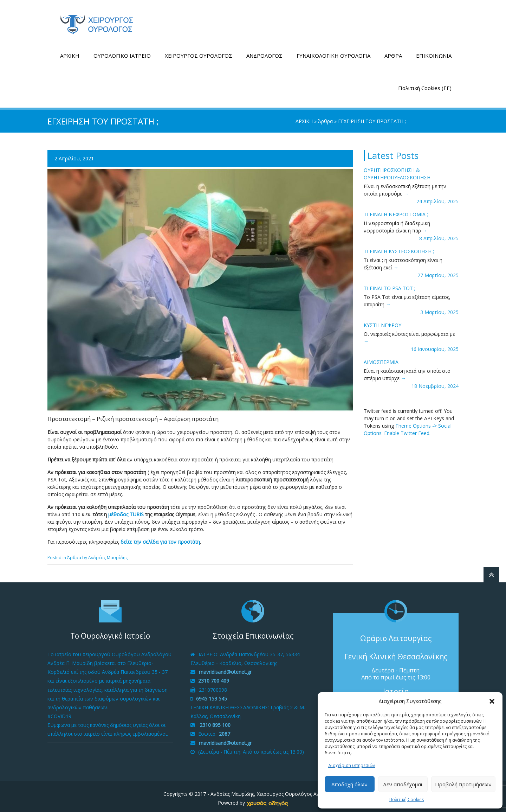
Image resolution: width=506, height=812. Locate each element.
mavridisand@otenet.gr (225, 668)
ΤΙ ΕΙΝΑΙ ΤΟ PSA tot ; (390, 284)
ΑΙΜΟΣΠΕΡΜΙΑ (381, 358)
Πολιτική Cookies (407, 800)
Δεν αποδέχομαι (403, 784)
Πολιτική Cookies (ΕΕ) (425, 84)
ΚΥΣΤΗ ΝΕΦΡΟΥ (382, 321)
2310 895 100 (214, 721)
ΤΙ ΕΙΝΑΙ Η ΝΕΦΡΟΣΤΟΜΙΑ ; (396, 210)
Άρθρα (325, 117)
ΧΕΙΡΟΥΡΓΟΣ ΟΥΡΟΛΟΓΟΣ (199, 51)
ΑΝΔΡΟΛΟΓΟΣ (264, 51)
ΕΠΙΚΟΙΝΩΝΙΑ (434, 51)
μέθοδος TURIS (126, 510)
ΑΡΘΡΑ (393, 51)
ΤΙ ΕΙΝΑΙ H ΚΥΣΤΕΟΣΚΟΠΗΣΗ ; (399, 247)
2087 (225, 730)
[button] (492, 701)
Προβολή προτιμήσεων (463, 784)
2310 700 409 (214, 677)
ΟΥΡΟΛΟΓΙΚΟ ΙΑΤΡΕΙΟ (122, 51)
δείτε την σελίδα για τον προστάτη (160, 538)
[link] (267, 799)
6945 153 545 (212, 694)
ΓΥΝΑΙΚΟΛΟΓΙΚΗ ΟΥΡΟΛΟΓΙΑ (333, 51)
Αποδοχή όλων (349, 784)
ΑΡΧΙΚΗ (70, 51)
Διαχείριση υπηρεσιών (352, 765)
